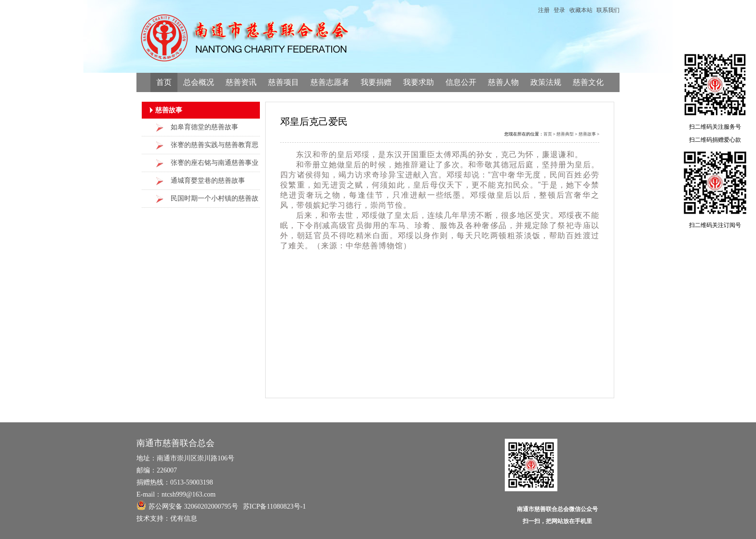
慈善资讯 (241, 82)
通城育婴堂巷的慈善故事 (208, 181)
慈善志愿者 (330, 82)
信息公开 (461, 82)
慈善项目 (283, 82)
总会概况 (199, 82)
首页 (164, 82)
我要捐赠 (376, 82)
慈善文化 (588, 82)
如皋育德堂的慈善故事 (204, 127)
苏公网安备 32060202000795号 (187, 505)
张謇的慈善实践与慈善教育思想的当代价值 (215, 148)
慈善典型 (565, 134)
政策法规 (546, 82)
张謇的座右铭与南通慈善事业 (215, 163)
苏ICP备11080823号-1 (275, 506)
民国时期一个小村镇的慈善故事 (215, 201)
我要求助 (418, 82)
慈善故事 (587, 134)
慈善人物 (503, 82)
